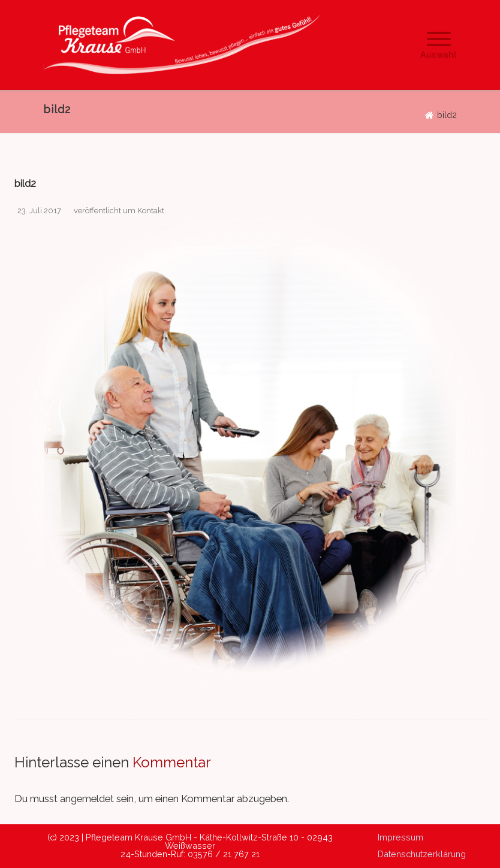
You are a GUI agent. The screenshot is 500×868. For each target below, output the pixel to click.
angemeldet (87, 799)
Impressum (400, 837)
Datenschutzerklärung (422, 854)
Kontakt (151, 211)
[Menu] (439, 44)
